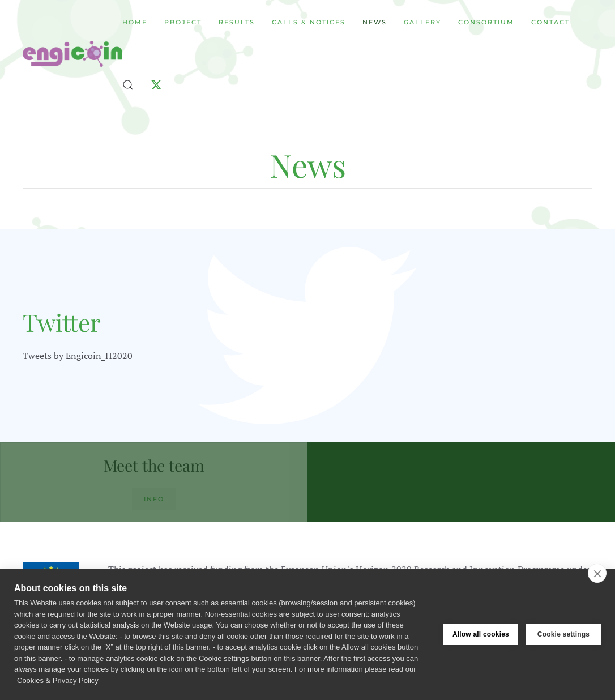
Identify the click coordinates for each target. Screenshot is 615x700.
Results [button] (237, 22)
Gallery (422, 22)
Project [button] (183, 22)
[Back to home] (72, 54)
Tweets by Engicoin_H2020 (78, 356)
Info (154, 499)
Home (135, 22)
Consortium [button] (486, 22)
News (375, 22)
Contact (550, 22)
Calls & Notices (309, 22)
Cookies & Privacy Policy (58, 680)
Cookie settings (563, 634)
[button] (128, 85)
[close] (597, 573)
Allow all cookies (481, 634)
